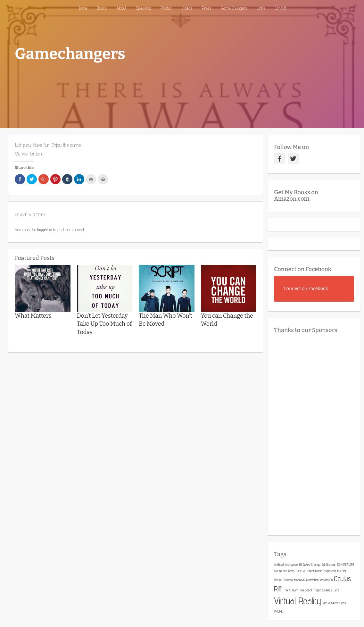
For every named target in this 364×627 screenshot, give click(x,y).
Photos (166, 8)
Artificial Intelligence (286, 564)
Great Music (315, 571)
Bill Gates (304, 564)
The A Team (291, 590)
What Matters (33, 316)
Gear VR (301, 571)
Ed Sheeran (329, 564)
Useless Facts (331, 590)
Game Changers (234, 8)
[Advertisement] (319, 433)
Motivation (312, 580)
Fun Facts (289, 571)
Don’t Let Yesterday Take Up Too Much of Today (104, 324)
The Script (306, 590)
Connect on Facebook (303, 269)
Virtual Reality (298, 601)
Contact (280, 8)
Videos (187, 8)
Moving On (326, 580)
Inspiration (330, 571)
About (121, 8)
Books (102, 8)
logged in (45, 230)
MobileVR (300, 580)
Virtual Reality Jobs (334, 603)
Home (82, 8)
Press (207, 8)
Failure (278, 571)
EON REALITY (346, 564)
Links (261, 8)
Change (316, 564)
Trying (317, 590)
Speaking (143, 8)
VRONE (278, 611)
